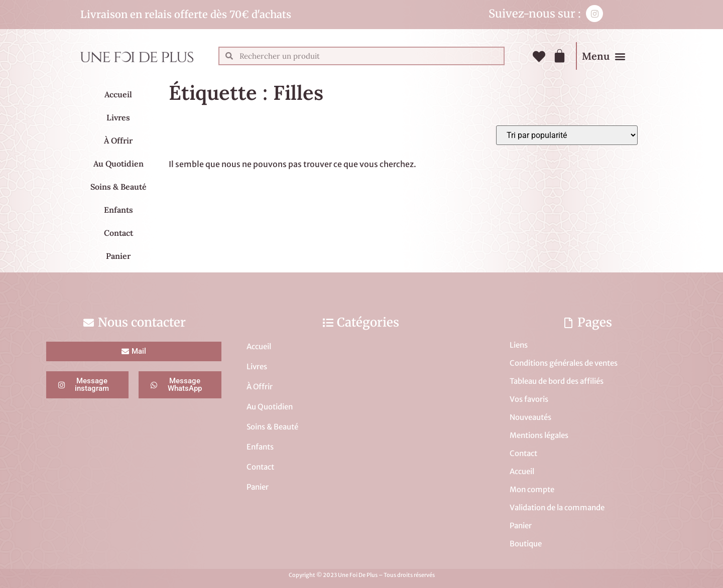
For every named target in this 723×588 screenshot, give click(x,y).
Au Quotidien (118, 164)
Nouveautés (530, 417)
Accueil (118, 94)
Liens (519, 345)
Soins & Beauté (118, 187)
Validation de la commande (557, 507)
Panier (118, 256)
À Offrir (118, 140)
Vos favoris (529, 399)
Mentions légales (539, 435)
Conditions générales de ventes (564, 363)
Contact (118, 233)
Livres (118, 117)
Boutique (526, 544)
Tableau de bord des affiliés (557, 381)
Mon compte (532, 489)
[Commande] (567, 135)
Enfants (118, 210)
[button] (620, 56)
